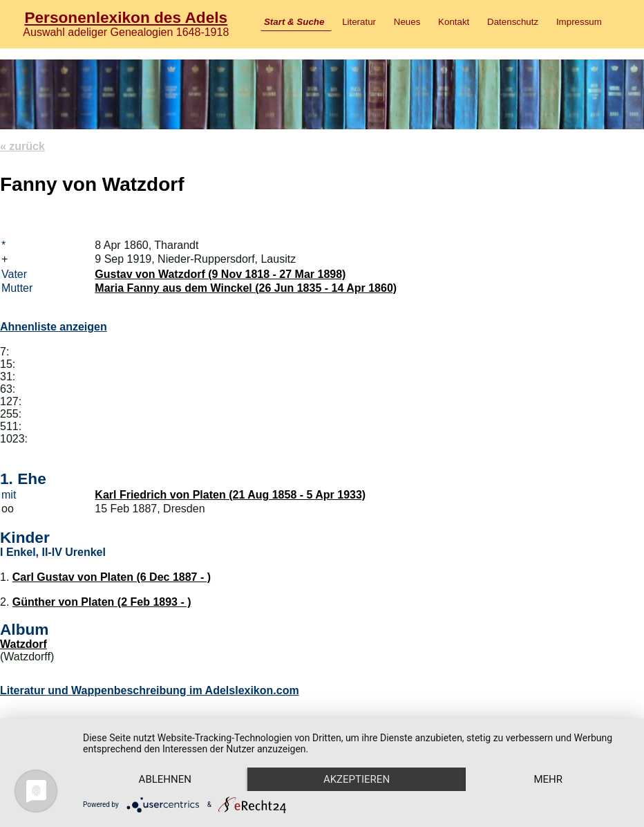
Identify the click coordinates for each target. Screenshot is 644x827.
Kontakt (454, 22)
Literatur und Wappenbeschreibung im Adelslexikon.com (150, 690)
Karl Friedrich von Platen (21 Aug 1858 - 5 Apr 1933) (230, 495)
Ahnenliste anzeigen (54, 327)
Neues (407, 22)
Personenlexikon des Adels (126, 17)
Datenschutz (513, 22)
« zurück (22, 146)
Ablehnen (165, 779)
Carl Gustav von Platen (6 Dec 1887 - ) (112, 577)
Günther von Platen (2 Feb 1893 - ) (102, 602)
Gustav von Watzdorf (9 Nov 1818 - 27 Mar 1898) (220, 274)
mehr (548, 779)
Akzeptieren (357, 779)
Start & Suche (294, 22)
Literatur (359, 22)
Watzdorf (23, 644)
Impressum (579, 22)
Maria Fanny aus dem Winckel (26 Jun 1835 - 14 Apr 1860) (246, 288)
